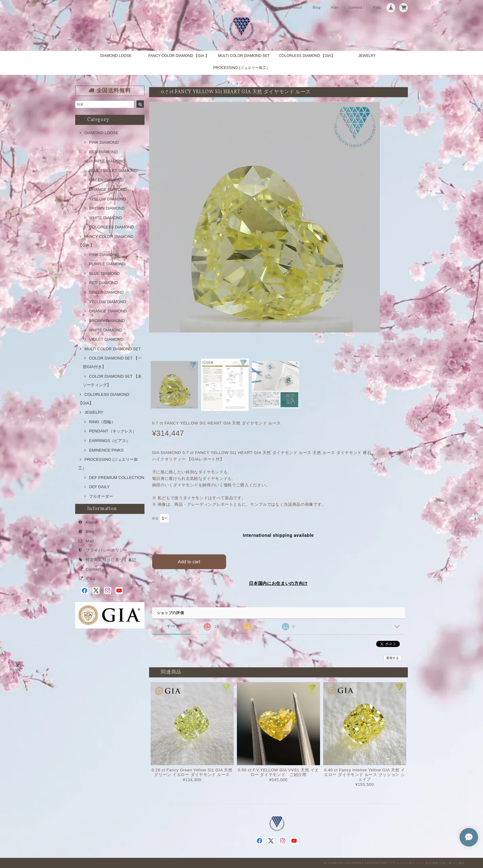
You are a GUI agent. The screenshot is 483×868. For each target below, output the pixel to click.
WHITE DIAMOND (106, 218)
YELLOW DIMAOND (108, 199)
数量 (155, 518)
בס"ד (377, 7)
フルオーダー (101, 496)
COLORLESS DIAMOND (112, 227)
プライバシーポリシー (107, 550)
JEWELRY (367, 56)
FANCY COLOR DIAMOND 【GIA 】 (178, 56)
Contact (356, 7)
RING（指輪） (102, 422)
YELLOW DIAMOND (108, 302)
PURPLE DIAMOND (107, 161)
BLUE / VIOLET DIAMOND (113, 171)
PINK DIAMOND (104, 142)
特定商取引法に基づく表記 (111, 560)
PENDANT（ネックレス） (113, 431)
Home (276, 7)
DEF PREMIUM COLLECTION (117, 478)
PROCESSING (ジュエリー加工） (241, 68)
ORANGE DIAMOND (108, 189)
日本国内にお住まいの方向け (278, 583)
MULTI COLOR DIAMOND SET (244, 56)
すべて (173, 626)
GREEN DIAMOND (106, 180)
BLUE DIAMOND (104, 273)
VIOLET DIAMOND (106, 339)
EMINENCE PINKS (106, 450)
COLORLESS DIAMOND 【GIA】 (307, 56)
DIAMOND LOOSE (116, 56)
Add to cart (189, 562)
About (297, 7)
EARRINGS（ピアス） (110, 441)
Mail (335, 7)
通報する (393, 658)
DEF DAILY (99, 487)
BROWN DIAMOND (107, 208)
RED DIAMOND (103, 152)
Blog (317, 7)
